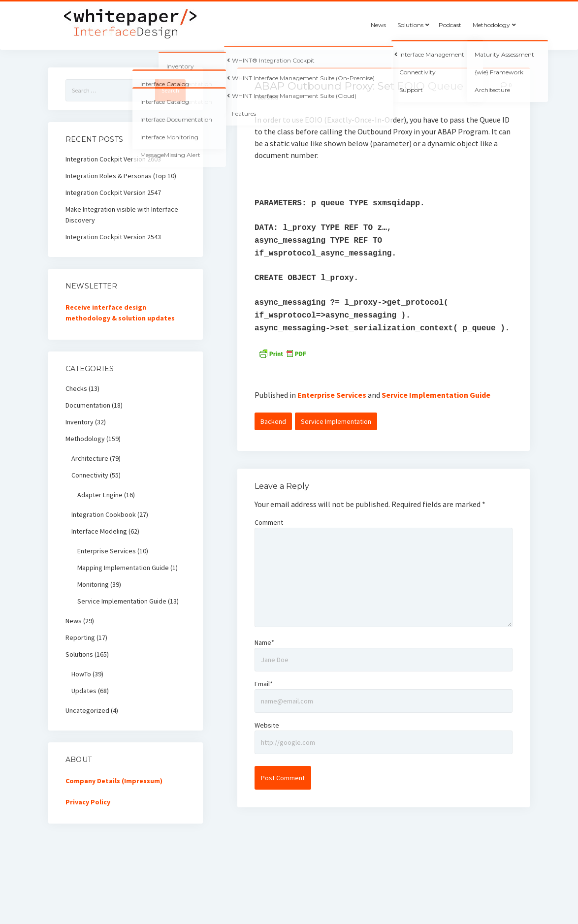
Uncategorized (87, 710)
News (378, 25)
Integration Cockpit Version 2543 (113, 237)
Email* (264, 684)
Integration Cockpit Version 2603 (113, 159)
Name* (264, 642)
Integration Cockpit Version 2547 (113, 192)
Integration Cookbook (104, 514)
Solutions (410, 25)
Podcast (450, 25)
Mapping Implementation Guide (123, 568)
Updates (84, 691)
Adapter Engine (100, 495)
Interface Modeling (99, 531)
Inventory (80, 422)
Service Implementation (336, 421)
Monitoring (93, 584)
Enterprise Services (332, 395)
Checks (76, 388)
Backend (273, 421)
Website (267, 725)
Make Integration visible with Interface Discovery (122, 215)
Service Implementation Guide (436, 395)
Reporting (80, 637)
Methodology (491, 25)
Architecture (90, 458)
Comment (269, 522)
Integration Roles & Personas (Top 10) (121, 176)
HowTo (81, 674)
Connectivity (90, 475)
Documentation (88, 405)
